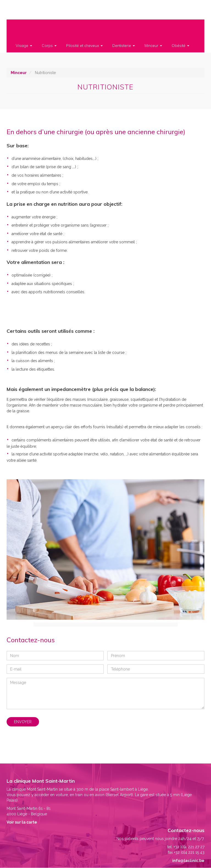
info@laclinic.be (188, 861)
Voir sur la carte (22, 822)
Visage (24, 46)
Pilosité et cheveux (84, 46)
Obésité (181, 46)
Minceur (153, 46)
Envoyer (23, 722)
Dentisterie (124, 46)
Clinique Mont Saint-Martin (25, 11)
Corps (49, 46)
